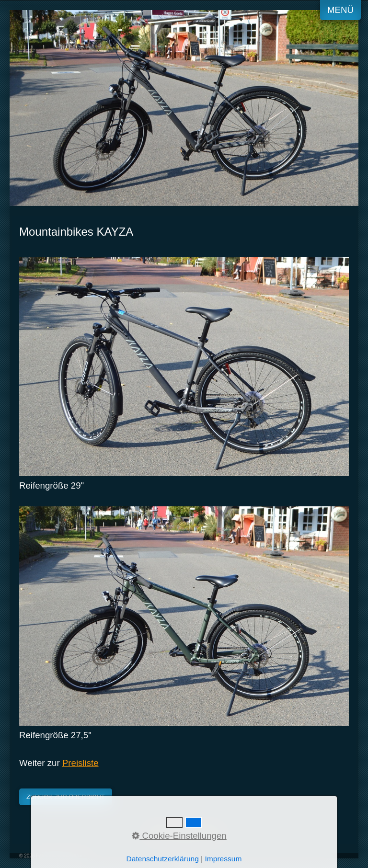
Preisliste (80, 763)
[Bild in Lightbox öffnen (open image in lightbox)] (184, 367)
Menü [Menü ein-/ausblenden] (340, 10)
